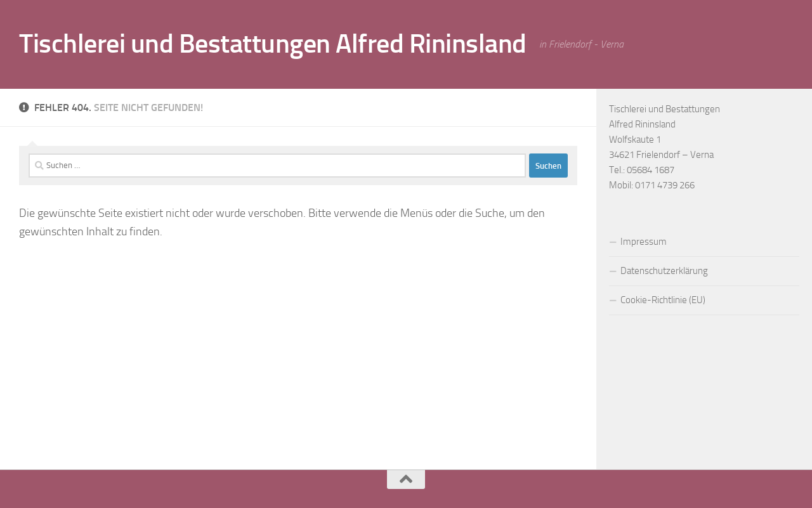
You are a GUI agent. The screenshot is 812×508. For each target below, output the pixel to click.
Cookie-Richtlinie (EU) (663, 300)
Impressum (644, 242)
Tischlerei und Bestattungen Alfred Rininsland (273, 44)
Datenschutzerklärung (664, 271)
